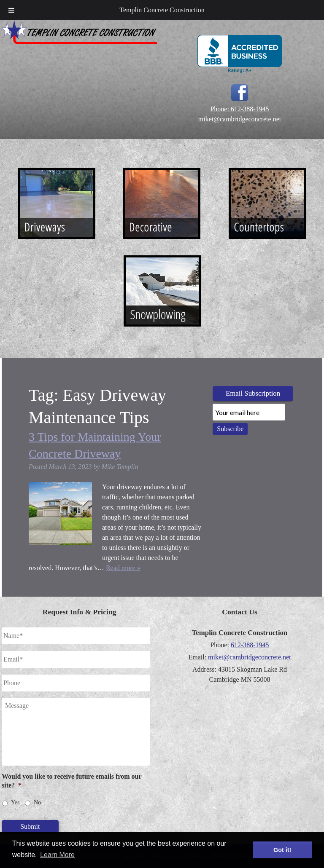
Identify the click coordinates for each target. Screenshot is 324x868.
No (37, 802)
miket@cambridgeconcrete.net (240, 119)
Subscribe (230, 429)
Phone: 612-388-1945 (239, 109)
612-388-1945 (250, 645)
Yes (15, 802)
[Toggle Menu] (11, 10)
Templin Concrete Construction (162, 10)
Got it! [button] (282, 850)
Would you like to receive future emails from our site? (72, 781)
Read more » (123, 568)
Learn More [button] (57, 855)
